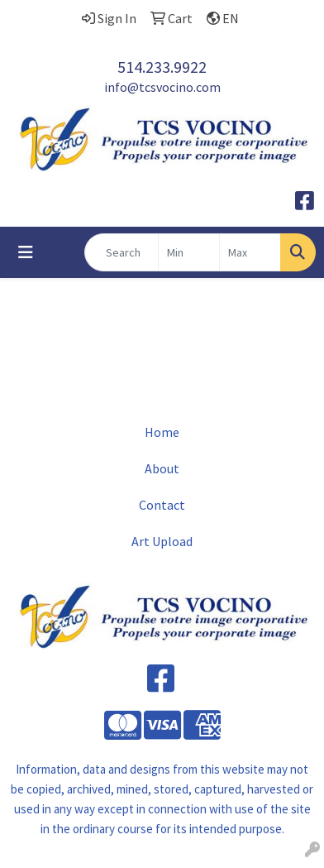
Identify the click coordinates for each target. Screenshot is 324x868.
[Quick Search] (121, 252)
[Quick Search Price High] (250, 252)
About (162, 468)
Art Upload (162, 541)
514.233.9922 (162, 67)
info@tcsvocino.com (162, 87)
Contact (162, 505)
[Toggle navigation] (26, 252)
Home (162, 432)
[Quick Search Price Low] (189, 252)
